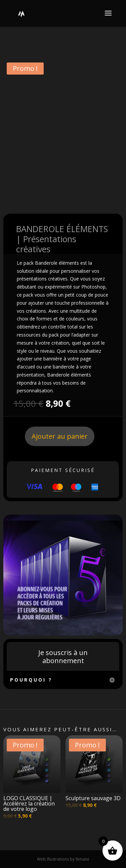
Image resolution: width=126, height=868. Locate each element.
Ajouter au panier (60, 436)
